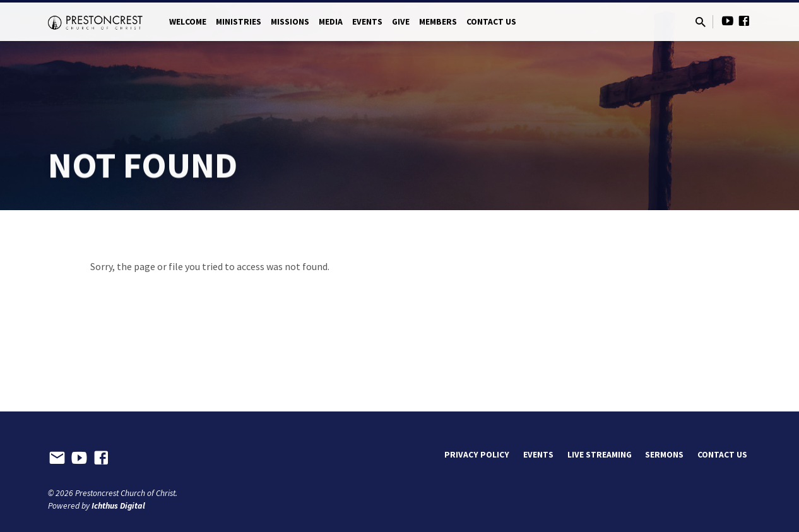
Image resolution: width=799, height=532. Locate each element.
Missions (290, 22)
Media (331, 22)
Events (367, 22)
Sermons (664, 455)
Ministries (239, 22)
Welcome (188, 22)
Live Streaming (600, 455)
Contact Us (491, 22)
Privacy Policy (477, 455)
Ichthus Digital (118, 506)
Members (438, 22)
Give (401, 22)
